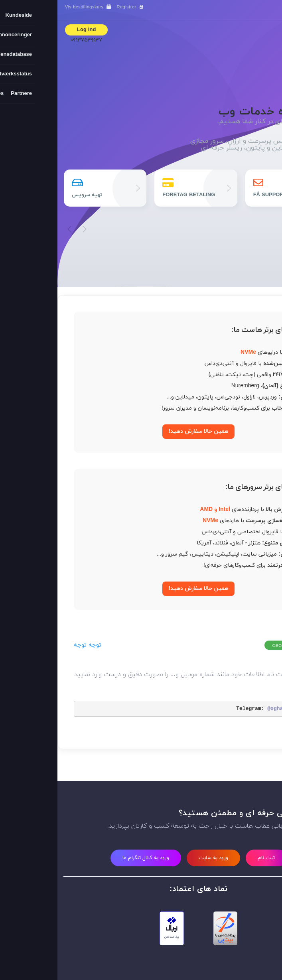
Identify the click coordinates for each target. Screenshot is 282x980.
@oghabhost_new (232, 709)
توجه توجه (30, 645)
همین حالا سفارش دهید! (141, 431)
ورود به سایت (156, 858)
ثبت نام (209, 858)
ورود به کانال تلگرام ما (88, 858)
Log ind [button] (29, 30)
